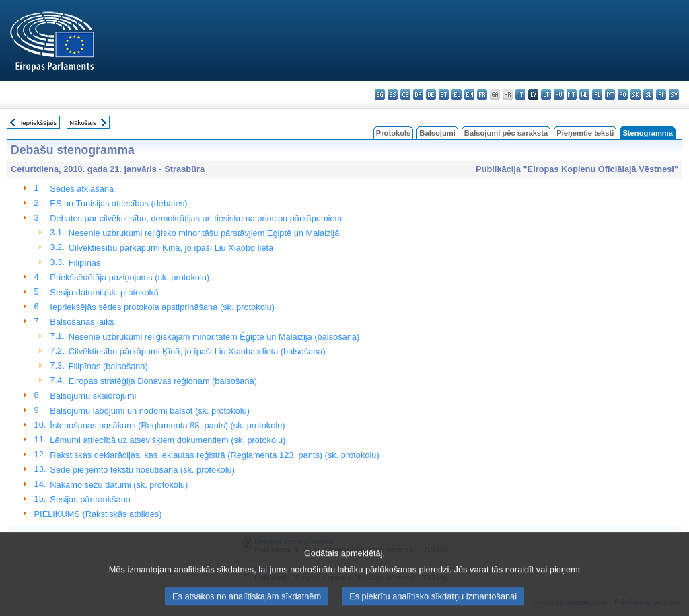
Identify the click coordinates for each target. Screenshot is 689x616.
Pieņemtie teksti (585, 133)
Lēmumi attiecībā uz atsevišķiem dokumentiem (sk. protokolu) (168, 440)
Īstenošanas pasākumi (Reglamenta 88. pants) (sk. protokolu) (167, 425)
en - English (469, 94)
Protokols (394, 133)
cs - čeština (405, 94)
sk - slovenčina (636, 94)
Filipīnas (85, 263)
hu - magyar (559, 94)
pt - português (610, 94)
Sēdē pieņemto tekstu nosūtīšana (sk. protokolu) (142, 470)
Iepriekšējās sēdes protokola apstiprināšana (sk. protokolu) (162, 307)
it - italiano (520, 94)
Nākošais (82, 123)
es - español (393, 94)
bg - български (380, 94)
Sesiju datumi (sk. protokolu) (104, 292)
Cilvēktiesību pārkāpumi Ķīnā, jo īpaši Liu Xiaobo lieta (171, 248)
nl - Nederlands (584, 94)
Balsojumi (437, 133)
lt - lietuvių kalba (546, 94)
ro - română (623, 94)
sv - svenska (674, 94)
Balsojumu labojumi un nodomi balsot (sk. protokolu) (150, 411)
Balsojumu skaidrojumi (93, 396)
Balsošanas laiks (82, 322)
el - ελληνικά (457, 94)
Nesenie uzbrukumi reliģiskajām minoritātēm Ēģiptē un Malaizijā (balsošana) (214, 337)
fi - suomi (661, 94)
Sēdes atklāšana (82, 189)
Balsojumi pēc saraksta (506, 133)
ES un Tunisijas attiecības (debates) (118, 203)
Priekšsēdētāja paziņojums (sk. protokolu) (130, 277)
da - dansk (418, 94)
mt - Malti (572, 94)
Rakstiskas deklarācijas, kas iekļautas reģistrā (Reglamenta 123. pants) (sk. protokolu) (214, 455)
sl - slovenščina (648, 94)
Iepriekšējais (39, 123)
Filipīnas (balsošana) (108, 366)
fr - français (482, 94)
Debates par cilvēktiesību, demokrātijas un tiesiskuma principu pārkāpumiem (196, 218)
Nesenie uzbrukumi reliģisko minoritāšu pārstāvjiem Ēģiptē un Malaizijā (204, 233)
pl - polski (597, 94)
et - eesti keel (444, 94)
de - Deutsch (431, 94)
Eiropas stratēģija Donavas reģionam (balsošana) (163, 381)
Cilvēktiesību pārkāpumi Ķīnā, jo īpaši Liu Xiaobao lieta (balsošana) (197, 351)
